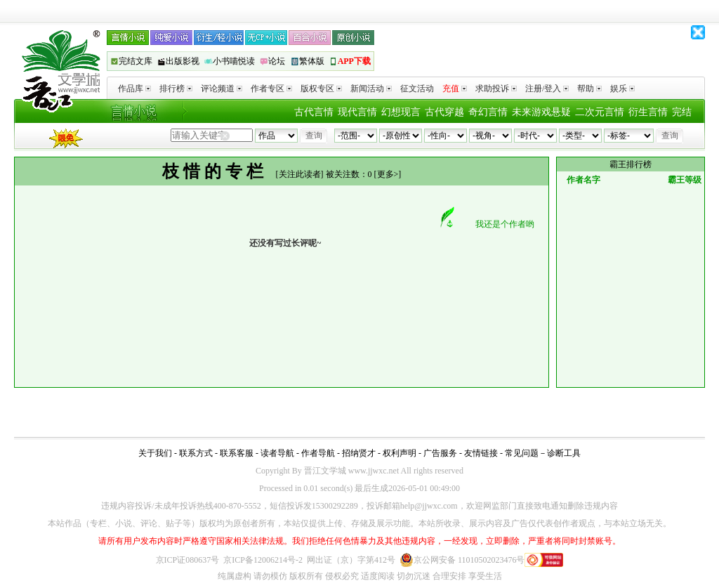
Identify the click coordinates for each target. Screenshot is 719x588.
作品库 (134, 89)
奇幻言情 (488, 112)
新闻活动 (371, 89)
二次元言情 (600, 112)
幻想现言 (401, 112)
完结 (682, 112)
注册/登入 (547, 89)
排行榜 (176, 89)
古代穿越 (444, 112)
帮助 (589, 89)
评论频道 (222, 89)
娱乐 (622, 89)
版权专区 (321, 89)
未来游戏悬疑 (541, 112)
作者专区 (271, 89)
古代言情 (314, 112)
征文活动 (417, 89)
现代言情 (357, 112)
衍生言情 (648, 112)
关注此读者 (300, 174)
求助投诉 (496, 89)
